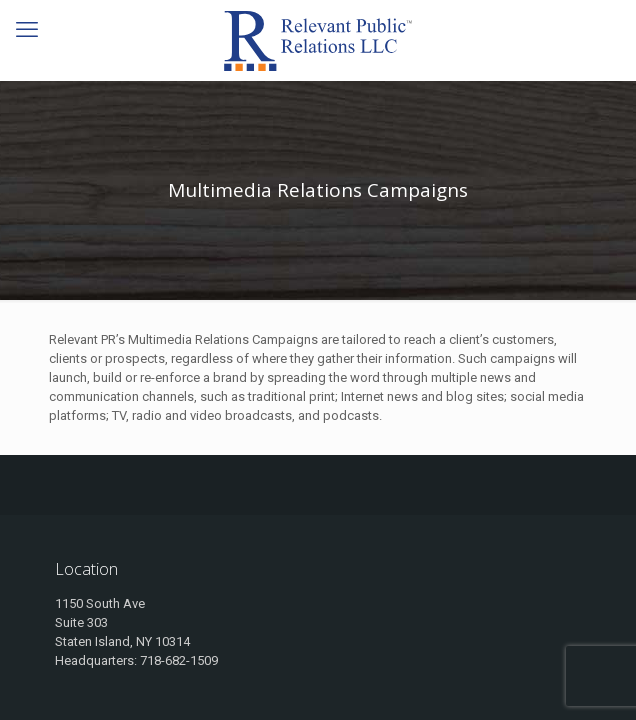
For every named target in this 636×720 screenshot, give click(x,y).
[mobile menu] (27, 30)
